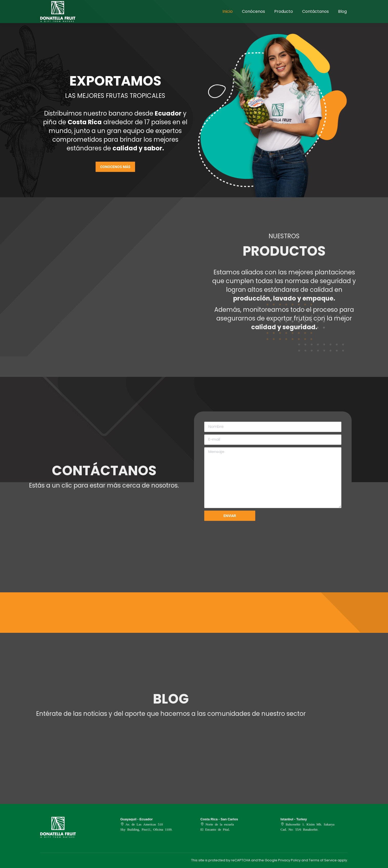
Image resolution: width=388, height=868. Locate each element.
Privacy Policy (289, 860)
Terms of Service (323, 860)
